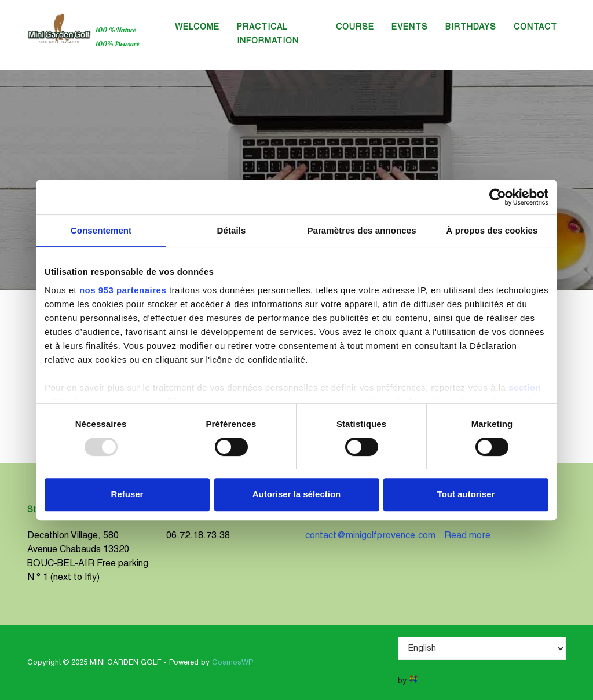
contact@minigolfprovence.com (370, 536)
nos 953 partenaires (123, 290)
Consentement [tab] (101, 230)
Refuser (127, 494)
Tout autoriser (466, 494)
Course (355, 28)
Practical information (268, 34)
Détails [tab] (232, 230)
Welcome (197, 28)
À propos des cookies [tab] (492, 230)
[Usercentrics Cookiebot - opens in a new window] (498, 197)
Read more (467, 536)
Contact (535, 28)
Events (410, 28)
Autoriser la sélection (297, 494)
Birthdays (471, 28)
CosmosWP (233, 663)
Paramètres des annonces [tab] (361, 230)
